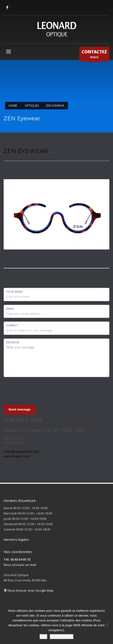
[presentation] (40, 390)
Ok (44, 636)
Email (10, 309)
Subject (12, 326)
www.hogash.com (17, 456)
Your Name (14, 292)
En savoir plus (62, 636)
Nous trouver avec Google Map (28, 590)
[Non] (107, 624)
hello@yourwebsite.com (21, 451)
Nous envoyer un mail (20, 565)
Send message (20, 409)
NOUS (94, 55)
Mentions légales (16, 539)
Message (13, 342)
